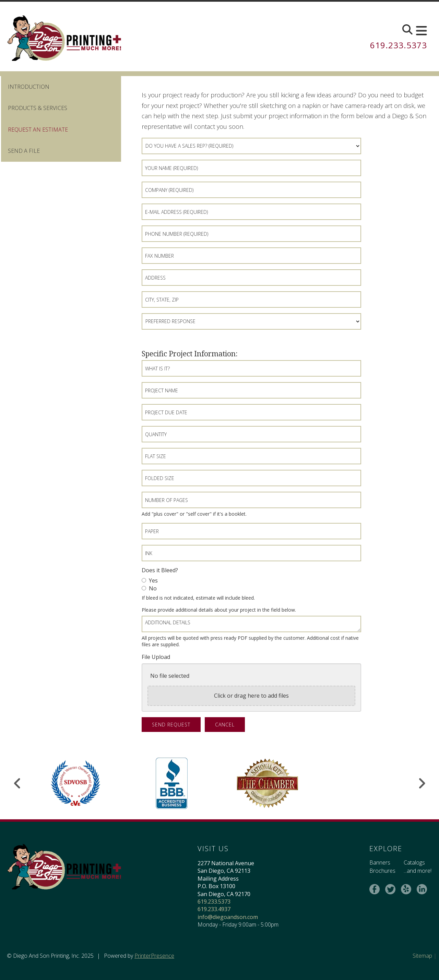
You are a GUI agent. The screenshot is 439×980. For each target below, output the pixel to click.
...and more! (418, 871)
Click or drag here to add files (251, 696)
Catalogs (414, 862)
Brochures (382, 871)
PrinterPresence (154, 956)
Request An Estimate (38, 130)
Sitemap (422, 956)
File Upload (156, 657)
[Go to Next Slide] (422, 783)
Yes (150, 580)
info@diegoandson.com (228, 917)
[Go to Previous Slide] (18, 783)
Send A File (24, 151)
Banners (380, 862)
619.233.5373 (399, 45)
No (149, 588)
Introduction (29, 87)
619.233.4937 (214, 909)
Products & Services (38, 108)
